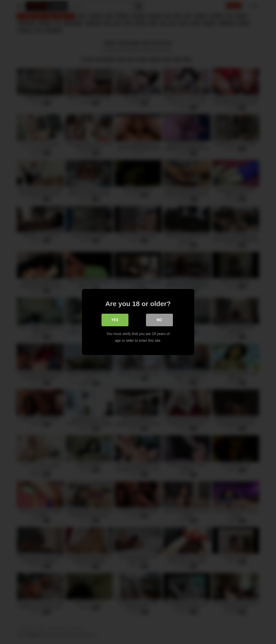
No (159, 320)
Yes (115, 320)
